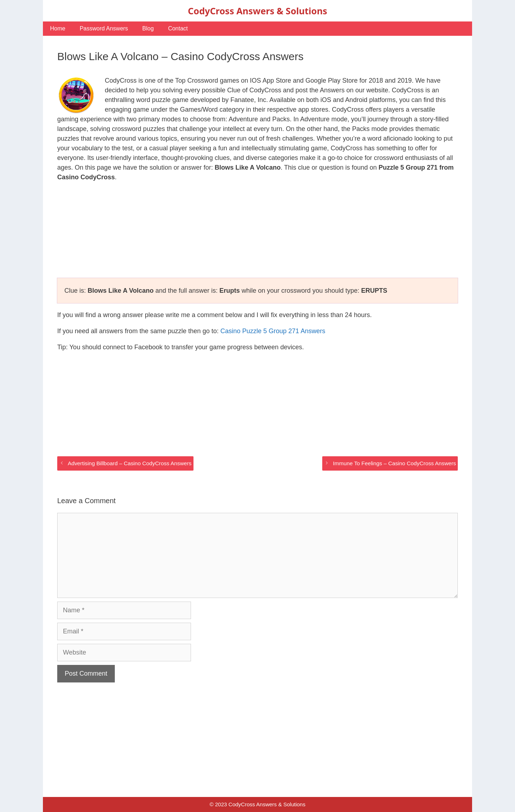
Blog (148, 28)
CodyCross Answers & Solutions (257, 11)
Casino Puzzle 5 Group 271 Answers (273, 331)
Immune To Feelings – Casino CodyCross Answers (394, 463)
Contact (178, 28)
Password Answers (104, 28)
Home (58, 28)
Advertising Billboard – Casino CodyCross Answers (129, 463)
